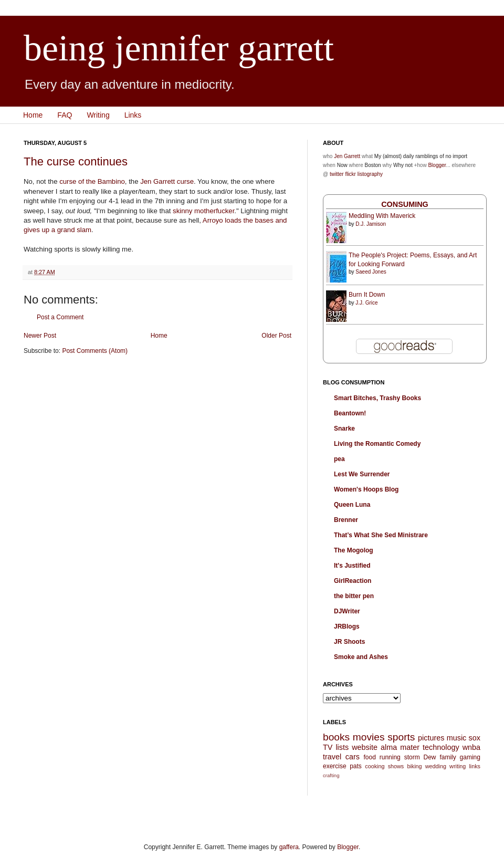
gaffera (289, 847)
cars (353, 757)
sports (401, 737)
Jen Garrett (157, 181)
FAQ (65, 115)
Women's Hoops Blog (366, 489)
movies (369, 737)
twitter (337, 174)
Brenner (346, 520)
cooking (375, 766)
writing (458, 766)
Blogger (437, 165)
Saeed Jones (371, 272)
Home (33, 115)
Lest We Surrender (362, 474)
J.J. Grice (366, 303)
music (457, 738)
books (336, 737)
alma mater (400, 747)
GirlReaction (353, 581)
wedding (436, 766)
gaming (470, 757)
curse (185, 181)
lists (342, 747)
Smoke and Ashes (361, 657)
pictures (431, 738)
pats (356, 766)
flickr (350, 174)
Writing (98, 115)
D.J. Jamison (371, 224)
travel (332, 757)
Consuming (405, 204)
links (475, 766)
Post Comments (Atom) (95, 351)
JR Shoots (349, 642)
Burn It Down (367, 295)
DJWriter (347, 611)
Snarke (344, 429)
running (390, 757)
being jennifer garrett (179, 48)
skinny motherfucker (203, 211)
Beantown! (350, 413)
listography (370, 174)
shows (396, 766)
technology (441, 747)
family (448, 757)
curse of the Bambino (92, 181)
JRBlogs (347, 626)
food (369, 757)
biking (414, 766)
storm (412, 757)
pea (339, 459)
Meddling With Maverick (382, 216)
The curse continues (76, 161)
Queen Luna (352, 505)
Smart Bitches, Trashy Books (377, 398)
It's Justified (352, 566)
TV (328, 747)
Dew (430, 757)
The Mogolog (354, 550)
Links (133, 115)
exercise (335, 766)
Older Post (276, 336)
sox (475, 738)
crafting (331, 775)
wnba (471, 747)
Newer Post (40, 336)
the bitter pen (354, 596)
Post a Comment (60, 317)
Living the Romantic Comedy (377, 444)
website (365, 747)
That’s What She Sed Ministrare (381, 535)
